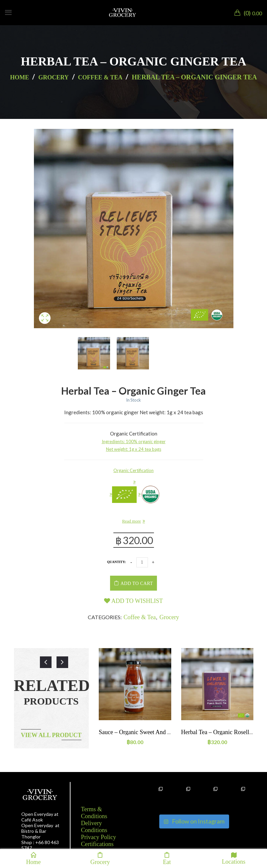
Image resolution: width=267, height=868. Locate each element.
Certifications (97, 844)
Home (19, 77)
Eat (167, 858)
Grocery (53, 77)
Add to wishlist (133, 601)
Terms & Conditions (94, 813)
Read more (132, 521)
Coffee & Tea (100, 77)
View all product (51, 735)
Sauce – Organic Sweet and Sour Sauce (147, 732)
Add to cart (137, 583)
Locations (234, 858)
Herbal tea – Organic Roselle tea (222, 732)
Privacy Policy (99, 837)
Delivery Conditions (94, 827)
